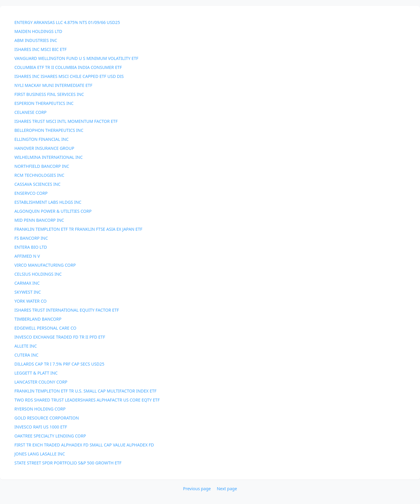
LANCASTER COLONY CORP (41, 382)
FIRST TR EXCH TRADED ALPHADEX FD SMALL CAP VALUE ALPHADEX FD (84, 445)
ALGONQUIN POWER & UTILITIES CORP (53, 211)
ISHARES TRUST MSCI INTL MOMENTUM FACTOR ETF (66, 121)
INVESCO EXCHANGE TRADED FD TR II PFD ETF (60, 337)
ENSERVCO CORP (31, 193)
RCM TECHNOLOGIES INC (39, 175)
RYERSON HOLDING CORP (40, 409)
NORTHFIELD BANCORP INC (42, 166)
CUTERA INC (26, 355)
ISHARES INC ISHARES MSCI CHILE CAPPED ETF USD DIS (69, 76)
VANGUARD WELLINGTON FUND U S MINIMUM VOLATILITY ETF (76, 58)
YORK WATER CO (30, 301)
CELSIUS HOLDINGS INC (38, 274)
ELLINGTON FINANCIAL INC (42, 139)
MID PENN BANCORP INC (39, 220)
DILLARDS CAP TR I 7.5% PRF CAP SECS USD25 (59, 364)
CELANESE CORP (30, 112)
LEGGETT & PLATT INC (36, 373)
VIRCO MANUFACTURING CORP (45, 265)
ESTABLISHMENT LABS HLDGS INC (48, 202)
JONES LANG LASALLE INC (40, 454)
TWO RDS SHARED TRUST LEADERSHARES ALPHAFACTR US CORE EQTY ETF (87, 400)
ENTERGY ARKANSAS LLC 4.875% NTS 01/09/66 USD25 (67, 22)
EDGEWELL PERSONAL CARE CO (45, 328)
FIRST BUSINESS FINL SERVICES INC (49, 94)
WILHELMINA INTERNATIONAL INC (49, 157)
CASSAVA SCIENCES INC (37, 184)
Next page (227, 489)
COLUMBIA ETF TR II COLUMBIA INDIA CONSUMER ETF (68, 67)
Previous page (197, 489)
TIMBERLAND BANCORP (38, 319)
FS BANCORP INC (31, 238)
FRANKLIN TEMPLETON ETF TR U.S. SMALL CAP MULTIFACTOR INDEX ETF (85, 391)
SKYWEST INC (28, 292)
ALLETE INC (26, 346)
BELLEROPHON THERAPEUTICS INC (49, 130)
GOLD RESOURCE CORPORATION (47, 418)
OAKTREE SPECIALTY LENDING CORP (50, 436)
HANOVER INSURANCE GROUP (44, 148)
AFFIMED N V (27, 256)
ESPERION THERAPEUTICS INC (44, 103)
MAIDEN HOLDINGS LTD (38, 31)
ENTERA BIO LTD (31, 247)
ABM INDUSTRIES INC (36, 40)
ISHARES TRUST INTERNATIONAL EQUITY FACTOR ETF (67, 310)
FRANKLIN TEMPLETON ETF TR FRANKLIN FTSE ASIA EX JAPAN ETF (78, 229)
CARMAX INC (27, 283)
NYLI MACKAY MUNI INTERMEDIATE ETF (53, 85)
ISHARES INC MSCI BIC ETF (40, 49)
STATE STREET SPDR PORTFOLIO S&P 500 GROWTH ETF (68, 463)
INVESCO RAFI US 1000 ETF (41, 427)
